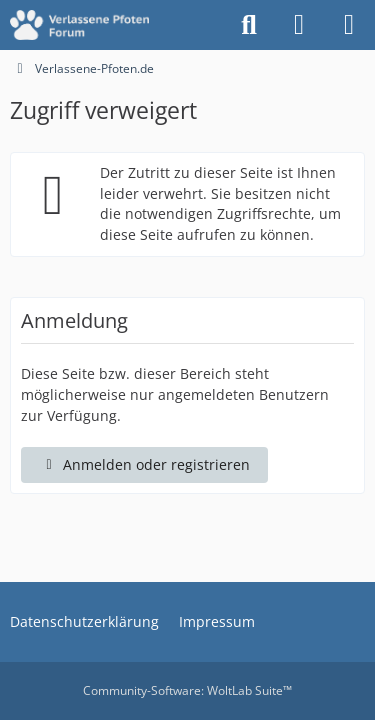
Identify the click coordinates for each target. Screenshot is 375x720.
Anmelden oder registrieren (144, 464)
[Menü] (349, 25)
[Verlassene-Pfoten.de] (79, 25)
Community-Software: (187, 690)
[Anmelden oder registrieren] (299, 25)
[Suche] (249, 25)
